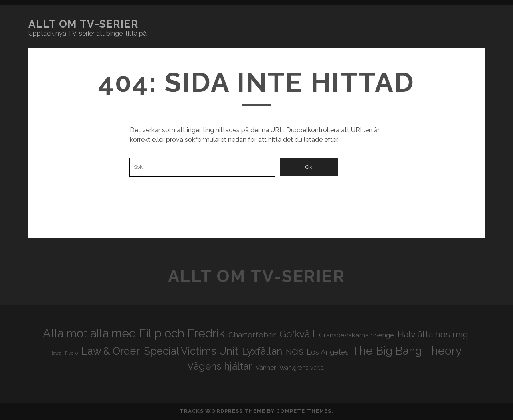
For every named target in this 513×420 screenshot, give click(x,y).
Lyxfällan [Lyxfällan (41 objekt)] (262, 351)
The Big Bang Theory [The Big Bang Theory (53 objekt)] (407, 351)
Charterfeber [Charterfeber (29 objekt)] (252, 335)
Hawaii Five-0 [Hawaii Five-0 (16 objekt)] (64, 353)
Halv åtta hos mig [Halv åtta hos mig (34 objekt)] (433, 334)
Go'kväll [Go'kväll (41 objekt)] (297, 334)
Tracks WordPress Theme (222, 411)
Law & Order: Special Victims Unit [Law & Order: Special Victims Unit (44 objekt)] (160, 351)
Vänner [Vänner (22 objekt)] (266, 367)
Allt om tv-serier (84, 24)
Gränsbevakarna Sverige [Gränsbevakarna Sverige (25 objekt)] (356, 335)
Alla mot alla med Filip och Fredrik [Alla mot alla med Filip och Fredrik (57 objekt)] (134, 333)
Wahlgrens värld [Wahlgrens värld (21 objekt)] (302, 367)
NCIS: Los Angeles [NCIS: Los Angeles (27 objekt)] (317, 352)
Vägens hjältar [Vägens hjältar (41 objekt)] (220, 366)
